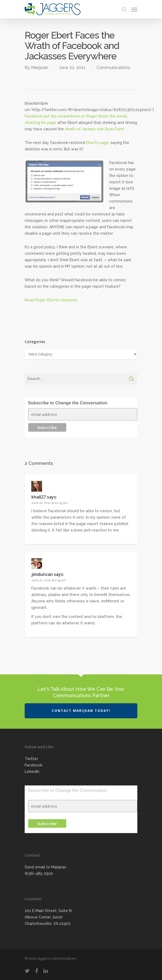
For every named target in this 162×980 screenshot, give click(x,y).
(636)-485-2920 (39, 873)
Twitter (31, 759)
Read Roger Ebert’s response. (51, 300)
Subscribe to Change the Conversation (68, 403)
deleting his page (40, 123)
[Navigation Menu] (134, 9)
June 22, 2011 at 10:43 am (50, 503)
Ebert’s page (97, 143)
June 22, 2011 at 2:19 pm (49, 580)
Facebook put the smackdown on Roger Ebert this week (76, 116)
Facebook (34, 765)
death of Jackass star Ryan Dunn (94, 129)
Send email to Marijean (45, 867)
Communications (113, 68)
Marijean (40, 68)
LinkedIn (32, 772)
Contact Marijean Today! (81, 711)
